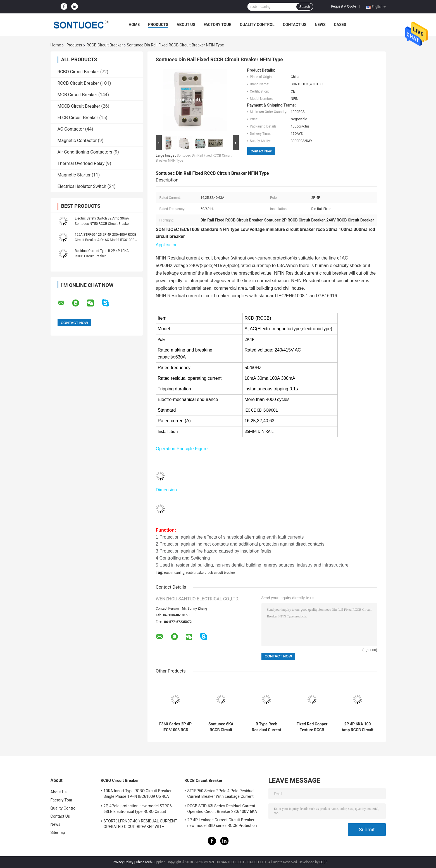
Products (158, 25)
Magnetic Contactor (77, 141)
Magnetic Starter (74, 175)
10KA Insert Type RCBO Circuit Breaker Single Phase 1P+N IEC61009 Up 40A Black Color (138, 794)
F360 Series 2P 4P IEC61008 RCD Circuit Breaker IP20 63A (175, 727)
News (320, 25)
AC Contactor (71, 129)
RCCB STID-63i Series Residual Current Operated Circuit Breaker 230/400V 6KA (222, 809)
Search (304, 7)
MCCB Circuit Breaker (79, 106)
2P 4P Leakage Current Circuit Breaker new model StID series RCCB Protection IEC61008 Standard (222, 824)
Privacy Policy (123, 862)
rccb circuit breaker (221, 573)
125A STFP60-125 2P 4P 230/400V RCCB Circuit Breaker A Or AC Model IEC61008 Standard (106, 240)
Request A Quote (343, 6)
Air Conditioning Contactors (85, 152)
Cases (340, 25)
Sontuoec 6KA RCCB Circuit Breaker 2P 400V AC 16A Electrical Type (221, 727)
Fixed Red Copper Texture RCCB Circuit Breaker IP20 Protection (312, 727)
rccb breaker (196, 573)
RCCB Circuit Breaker (105, 45)
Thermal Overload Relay (81, 163)
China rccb (144, 862)
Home (134, 25)
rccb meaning (174, 573)
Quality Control (257, 25)
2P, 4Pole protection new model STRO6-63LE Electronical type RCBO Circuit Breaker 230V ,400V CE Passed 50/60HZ (139, 810)
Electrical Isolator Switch (82, 186)
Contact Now (261, 151)
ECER (324, 862)
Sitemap (58, 832)
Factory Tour (218, 25)
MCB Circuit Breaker (77, 95)
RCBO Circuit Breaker (78, 72)
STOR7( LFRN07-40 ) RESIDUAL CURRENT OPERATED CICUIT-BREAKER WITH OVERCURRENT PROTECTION (140, 825)
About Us (186, 25)
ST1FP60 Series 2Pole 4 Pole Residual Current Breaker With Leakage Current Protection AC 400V (221, 794)
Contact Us (295, 25)
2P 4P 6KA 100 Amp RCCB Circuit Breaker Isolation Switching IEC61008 (358, 727)
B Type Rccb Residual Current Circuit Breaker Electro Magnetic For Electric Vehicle (266, 727)
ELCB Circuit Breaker (78, 118)
